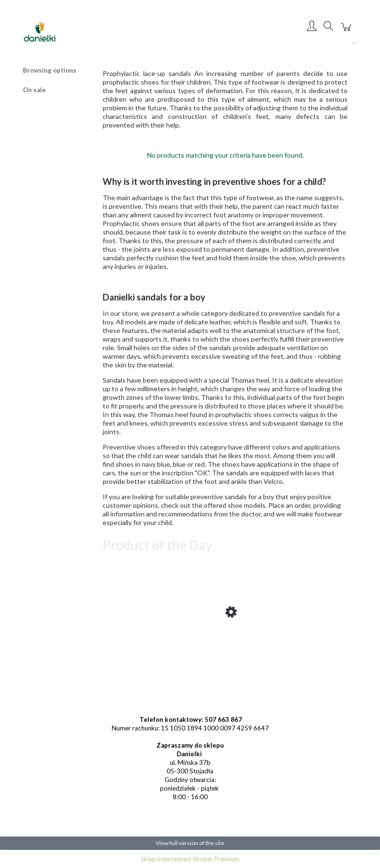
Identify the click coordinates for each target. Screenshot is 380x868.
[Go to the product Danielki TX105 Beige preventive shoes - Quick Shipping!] (179, 649)
